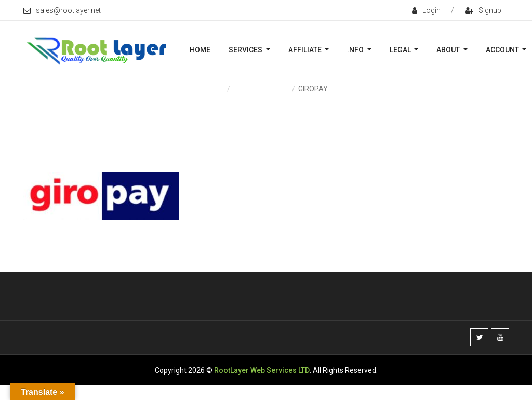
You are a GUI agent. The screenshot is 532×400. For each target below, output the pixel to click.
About (449, 50)
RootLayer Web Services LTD (262, 370)
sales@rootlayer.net (62, 10)
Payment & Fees (261, 89)
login (426, 10)
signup (483, 10)
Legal (401, 50)
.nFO (356, 50)
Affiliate (306, 50)
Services (246, 50)
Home (200, 50)
